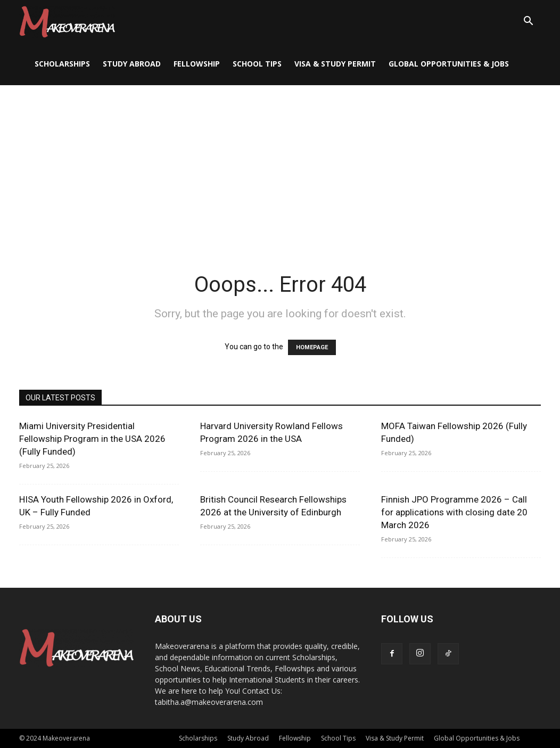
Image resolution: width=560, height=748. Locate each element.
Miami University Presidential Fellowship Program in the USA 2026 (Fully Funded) (92, 439)
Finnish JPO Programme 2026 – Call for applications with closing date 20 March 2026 (454, 512)
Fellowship (197, 64)
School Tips (257, 64)
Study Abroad (132, 64)
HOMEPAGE (312, 347)
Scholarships (62, 64)
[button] (528, 22)
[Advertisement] (280, 165)
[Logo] (67, 21)
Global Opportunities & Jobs (449, 64)
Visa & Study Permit (335, 64)
